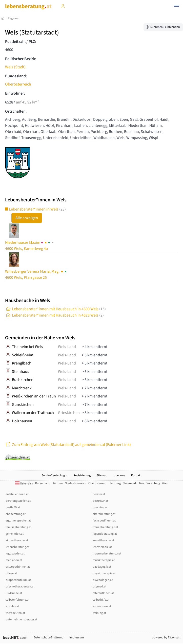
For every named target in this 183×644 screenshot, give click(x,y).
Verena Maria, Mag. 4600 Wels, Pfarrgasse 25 (36, 274)
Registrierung (82, 475)
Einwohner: (15, 93)
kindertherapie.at (17, 540)
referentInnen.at (103, 593)
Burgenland (43, 483)
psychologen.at (103, 580)
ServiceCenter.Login (55, 475)
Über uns (119, 475)
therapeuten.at (15, 613)
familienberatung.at (18, 527)
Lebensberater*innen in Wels (35, 209)
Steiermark (130, 483)
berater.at (99, 494)
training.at (99, 613)
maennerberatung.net (107, 554)
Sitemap (102, 475)
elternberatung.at (104, 514)
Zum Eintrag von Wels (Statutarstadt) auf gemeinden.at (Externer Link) (68, 445)
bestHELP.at (100, 501)
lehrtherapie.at (102, 547)
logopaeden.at (15, 554)
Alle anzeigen (27, 218)
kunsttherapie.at (103, 540)
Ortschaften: (16, 111)
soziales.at (12, 606)
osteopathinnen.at (18, 567)
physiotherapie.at (104, 573)
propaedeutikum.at (18, 580)
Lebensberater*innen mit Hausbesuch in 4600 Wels (55, 309)
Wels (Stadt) (15, 67)
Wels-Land (67, 347)
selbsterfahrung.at (17, 600)
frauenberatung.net (105, 527)
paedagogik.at (102, 567)
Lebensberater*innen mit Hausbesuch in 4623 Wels (54, 315)
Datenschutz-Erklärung (49, 638)
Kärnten (58, 483)
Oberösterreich (18, 84)
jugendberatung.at (105, 534)
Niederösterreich (76, 483)
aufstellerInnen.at (17, 494)
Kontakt (136, 475)
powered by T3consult (166, 638)
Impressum (77, 638)
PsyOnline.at (14, 593)
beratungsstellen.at (18, 501)
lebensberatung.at (17, 547)
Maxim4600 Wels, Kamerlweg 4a (30, 246)
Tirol (142, 483)
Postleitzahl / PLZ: (21, 42)
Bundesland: (16, 76)
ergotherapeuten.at (18, 521)
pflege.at (11, 573)
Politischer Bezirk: (21, 59)
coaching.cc (100, 507)
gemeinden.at (15, 534)
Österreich (24, 484)
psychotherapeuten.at (20, 587)
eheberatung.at (16, 514)
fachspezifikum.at (104, 521)
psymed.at (99, 587)
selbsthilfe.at (101, 600)
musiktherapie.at (104, 560)
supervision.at (102, 606)
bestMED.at (13, 507)
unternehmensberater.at (21, 620)
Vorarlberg (153, 483)
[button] (176, 7)
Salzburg (115, 483)
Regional (14, 18)
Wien (165, 483)
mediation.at (14, 560)
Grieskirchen (69, 413)
